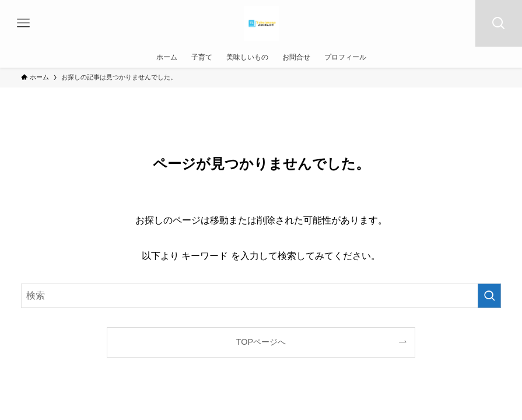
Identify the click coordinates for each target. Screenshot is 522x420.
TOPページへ (261, 342)
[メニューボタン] (23, 23)
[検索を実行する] (489, 296)
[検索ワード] (261, 296)
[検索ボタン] (499, 23)
